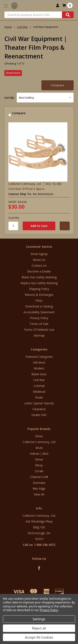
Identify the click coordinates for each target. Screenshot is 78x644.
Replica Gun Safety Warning (39, 283)
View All (39, 494)
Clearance (39, 409)
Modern (39, 368)
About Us (39, 260)
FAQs (39, 300)
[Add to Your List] (65, 226)
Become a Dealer (39, 271)
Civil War (39, 380)
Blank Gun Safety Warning (39, 277)
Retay (39, 465)
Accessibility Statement (39, 312)
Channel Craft (39, 477)
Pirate (39, 397)
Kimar (39, 459)
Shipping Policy (39, 289)
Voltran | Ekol (39, 454)
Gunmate (39, 483)
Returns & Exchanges (39, 295)
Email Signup (39, 254)
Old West (39, 362)
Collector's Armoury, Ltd (39, 442)
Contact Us (39, 266)
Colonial (39, 386)
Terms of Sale (39, 324)
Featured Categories (39, 357)
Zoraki (39, 471)
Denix (39, 436)
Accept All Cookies (39, 637)
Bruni (39, 448)
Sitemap (39, 335)
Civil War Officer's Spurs (26, 189)
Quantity (14, 218)
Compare (57, 85)
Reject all (39, 628)
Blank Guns (39, 374)
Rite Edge (39, 489)
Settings (39, 619)
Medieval (39, 392)
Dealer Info (39, 415)
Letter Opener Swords (39, 403)
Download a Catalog (39, 306)
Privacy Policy (39, 318)
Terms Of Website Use (39, 330)
